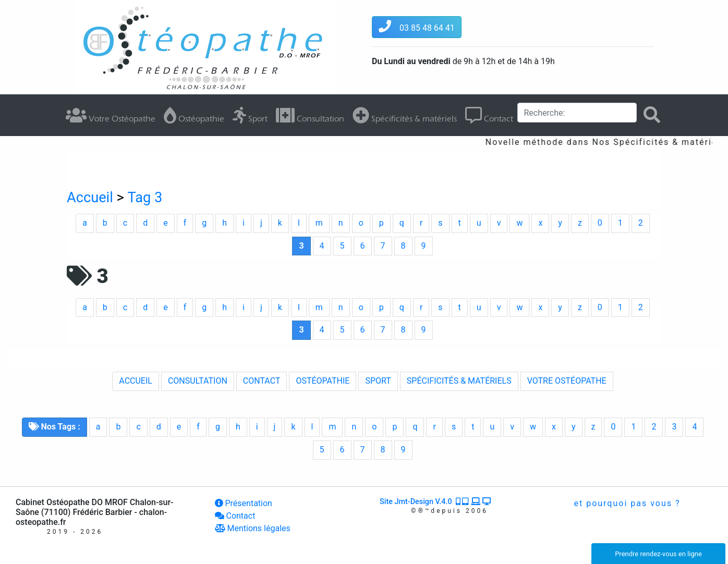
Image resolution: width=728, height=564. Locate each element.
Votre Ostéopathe (111, 115)
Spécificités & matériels (405, 115)
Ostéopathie (194, 115)
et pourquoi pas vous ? (626, 503)
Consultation (310, 115)
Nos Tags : (54, 427)
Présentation (244, 503)
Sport (250, 115)
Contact (489, 115)
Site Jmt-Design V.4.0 (436, 502)
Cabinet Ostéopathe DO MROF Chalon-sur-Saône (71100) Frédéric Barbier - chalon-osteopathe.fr (95, 512)
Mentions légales (253, 528)
